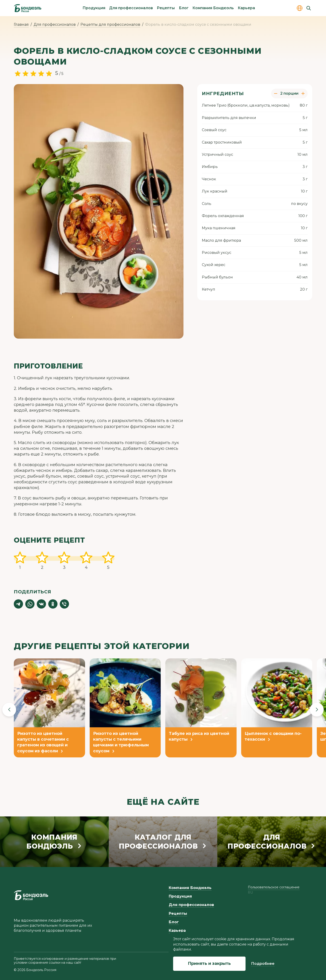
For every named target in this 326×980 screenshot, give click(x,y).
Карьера (246, 8)
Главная (21, 24)
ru (250, 893)
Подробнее (263, 964)
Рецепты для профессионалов (110, 24)
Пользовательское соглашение (274, 887)
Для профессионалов (131, 8)
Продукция (94, 8)
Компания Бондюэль (213, 8)
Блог (184, 8)
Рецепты (166, 8)
